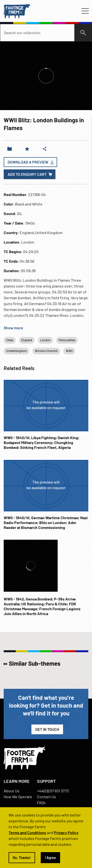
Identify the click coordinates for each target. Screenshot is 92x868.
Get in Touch (47, 729)
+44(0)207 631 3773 (53, 791)
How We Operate (18, 797)
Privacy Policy (66, 832)
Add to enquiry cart (27, 174)
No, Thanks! (22, 858)
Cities (10, 340)
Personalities (67, 340)
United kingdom (16, 351)
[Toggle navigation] (85, 11)
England (27, 340)
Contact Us (46, 797)
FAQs (41, 802)
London (45, 340)
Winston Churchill (46, 351)
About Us (12, 791)
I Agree (50, 858)
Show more (13, 328)
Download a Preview (28, 162)
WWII (69, 351)
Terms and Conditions (27, 832)
